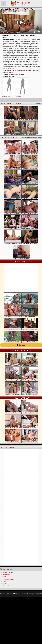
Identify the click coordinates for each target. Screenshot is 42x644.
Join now (21, 345)
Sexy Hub (28, 9)
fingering (35, 70)
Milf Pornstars (7, 577)
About (5, 584)
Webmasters (7, 586)
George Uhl (15, 74)
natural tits (15, 70)
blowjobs (22, 70)
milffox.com (16, 593)
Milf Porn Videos (8, 572)
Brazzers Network (11, 9)
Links (4, 581)
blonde (9, 70)
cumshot (5, 72)
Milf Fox (21, 3)
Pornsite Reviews (8, 579)
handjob (11, 72)
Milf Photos (6, 575)
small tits (28, 70)
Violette (22, 74)
